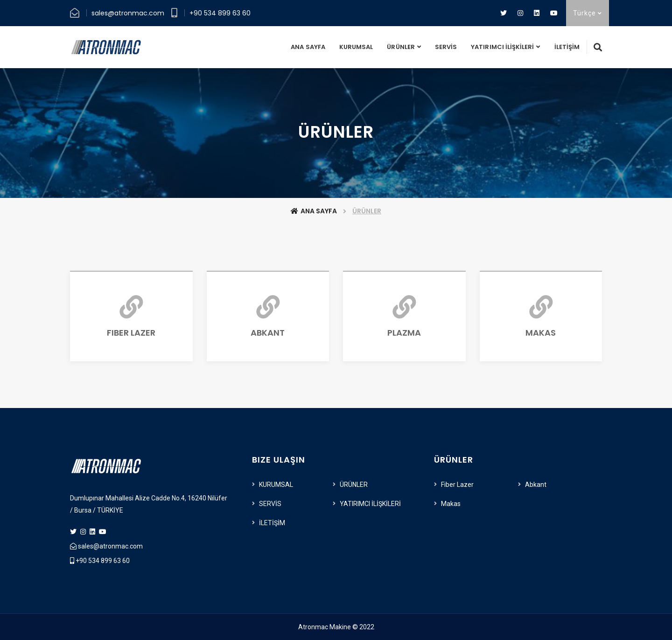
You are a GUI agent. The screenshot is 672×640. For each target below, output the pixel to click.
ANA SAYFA (308, 47)
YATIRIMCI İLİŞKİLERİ (502, 47)
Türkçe (588, 13)
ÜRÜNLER (401, 47)
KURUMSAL (356, 47)
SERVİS (446, 47)
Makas (451, 504)
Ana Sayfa (314, 211)
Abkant (536, 485)
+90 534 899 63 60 (220, 13)
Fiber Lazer (457, 485)
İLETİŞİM (567, 47)
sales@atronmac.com (128, 13)
